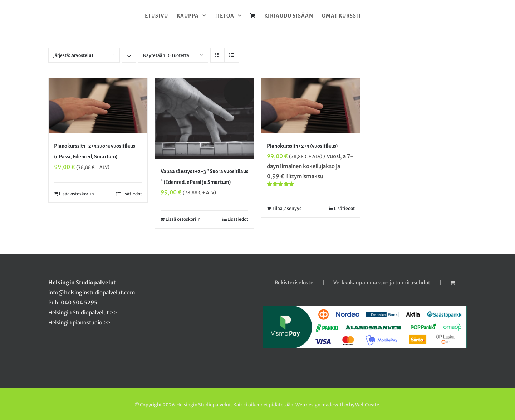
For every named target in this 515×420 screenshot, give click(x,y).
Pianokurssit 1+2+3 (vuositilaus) (302, 146)
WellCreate (367, 405)
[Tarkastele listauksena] (232, 55)
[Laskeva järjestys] (129, 55)
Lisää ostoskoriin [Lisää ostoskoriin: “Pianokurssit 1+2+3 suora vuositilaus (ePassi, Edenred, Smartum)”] (77, 194)
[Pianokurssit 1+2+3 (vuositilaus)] (311, 106)
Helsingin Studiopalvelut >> (83, 312)
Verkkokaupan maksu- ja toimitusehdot (382, 283)
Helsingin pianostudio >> (79, 323)
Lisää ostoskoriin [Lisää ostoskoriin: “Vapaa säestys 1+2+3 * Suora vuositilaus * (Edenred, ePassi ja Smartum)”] (183, 219)
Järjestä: (73, 55)
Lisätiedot (132, 194)
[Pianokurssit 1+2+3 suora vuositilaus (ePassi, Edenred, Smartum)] (98, 106)
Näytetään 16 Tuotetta (166, 55)
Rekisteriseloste (294, 283)
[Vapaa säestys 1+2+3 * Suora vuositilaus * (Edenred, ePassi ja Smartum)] (205, 118)
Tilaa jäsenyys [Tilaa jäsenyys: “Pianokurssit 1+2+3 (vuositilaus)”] (287, 208)
